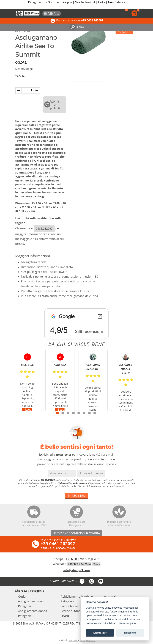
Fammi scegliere (127, 623)
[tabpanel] (27, 380)
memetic (73, 640)
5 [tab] (79, 413)
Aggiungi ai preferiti (52, 105)
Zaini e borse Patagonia (76, 606)
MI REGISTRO (77, 496)
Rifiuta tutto (130, 633)
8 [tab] (95, 413)
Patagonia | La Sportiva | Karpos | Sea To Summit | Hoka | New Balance (77, 2)
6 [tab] (84, 413)
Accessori (110, 597)
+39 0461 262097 (58, 544)
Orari (96, 564)
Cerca (76, 27)
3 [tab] (68, 413)
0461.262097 (44, 229)
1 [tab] (57, 413)
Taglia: (20, 76)
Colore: (21, 63)
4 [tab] (73, 413)
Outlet (22, 597)
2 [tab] (63, 413)
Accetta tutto (100, 633)
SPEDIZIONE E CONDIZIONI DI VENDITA (77, 533)
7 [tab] (89, 413)
